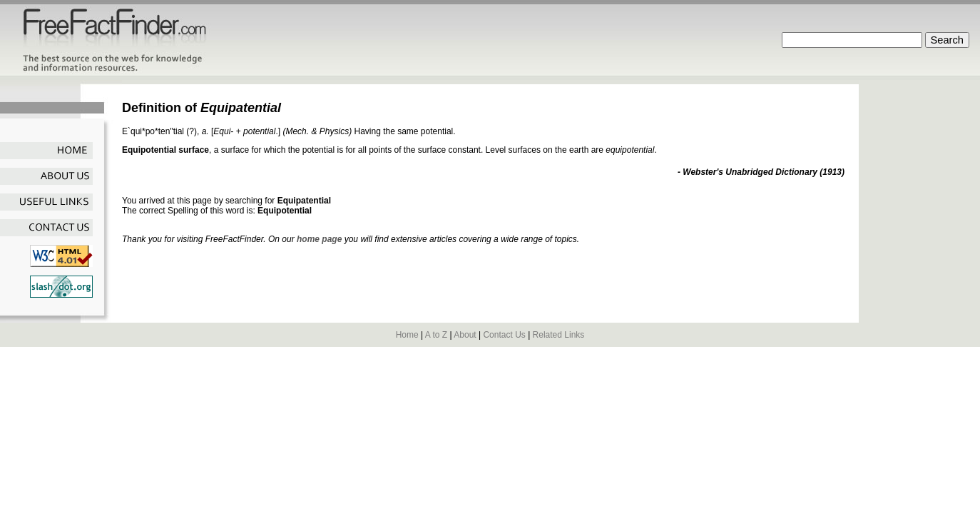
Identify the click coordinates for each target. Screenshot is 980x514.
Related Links (559, 335)
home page (319, 239)
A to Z (436, 335)
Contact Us (504, 335)
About (465, 335)
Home (407, 335)
